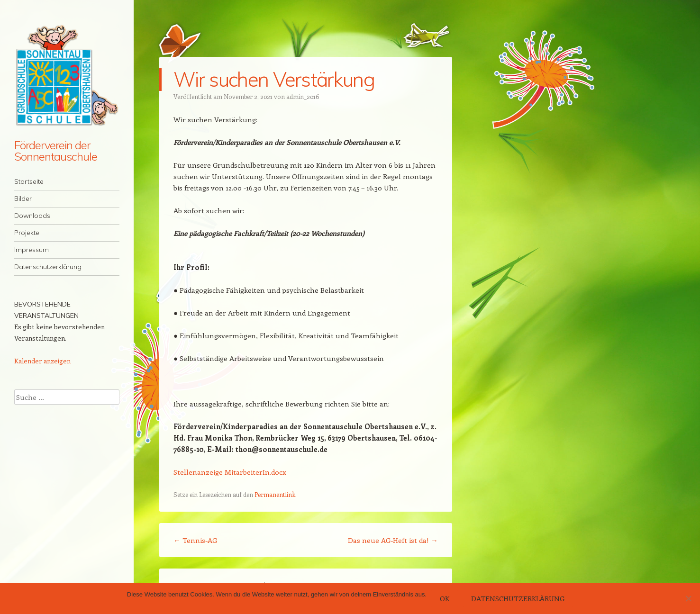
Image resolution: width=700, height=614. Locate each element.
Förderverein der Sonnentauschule (56, 151)
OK (445, 598)
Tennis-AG (195, 540)
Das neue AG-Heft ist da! (393, 540)
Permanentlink (275, 494)
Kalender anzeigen (42, 361)
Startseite (29, 181)
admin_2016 (303, 96)
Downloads (32, 216)
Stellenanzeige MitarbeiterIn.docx (230, 472)
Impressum (32, 250)
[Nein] (688, 598)
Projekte (27, 233)
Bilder (23, 199)
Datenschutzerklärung (48, 267)
